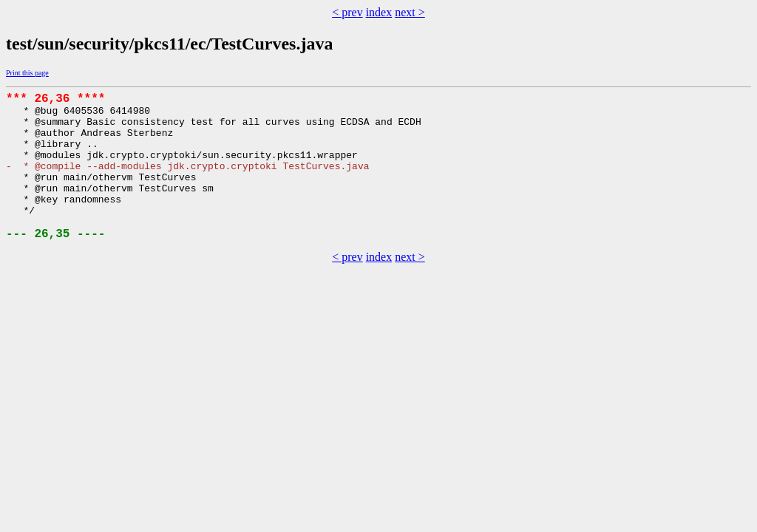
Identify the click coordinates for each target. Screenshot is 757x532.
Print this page (27, 73)
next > (410, 12)
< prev (347, 12)
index (379, 12)
